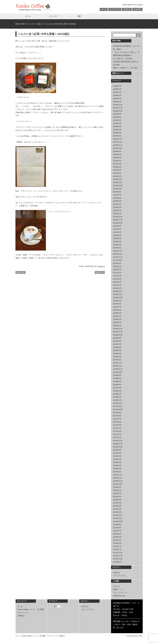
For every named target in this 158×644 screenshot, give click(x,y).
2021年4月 (117, 279)
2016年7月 (117, 456)
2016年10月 (118, 447)
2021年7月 (117, 270)
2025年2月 (117, 136)
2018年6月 (117, 385)
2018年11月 (118, 369)
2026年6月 (117, 86)
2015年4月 (117, 503)
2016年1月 (117, 475)
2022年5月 (117, 238)
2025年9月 (117, 114)
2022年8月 (117, 229)
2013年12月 (118, 553)
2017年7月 (117, 419)
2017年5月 (117, 425)
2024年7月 (117, 158)
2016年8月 (117, 453)
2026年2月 (117, 98)
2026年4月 (117, 92)
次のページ (100, 272)
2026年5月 (117, 89)
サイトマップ (115, 9)
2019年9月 (117, 338)
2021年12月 (118, 254)
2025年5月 (117, 126)
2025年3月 (117, 133)
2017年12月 (118, 403)
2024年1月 (117, 176)
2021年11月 (118, 257)
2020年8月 (117, 304)
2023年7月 (117, 195)
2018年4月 (117, 391)
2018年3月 (117, 394)
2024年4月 (117, 167)
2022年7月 (117, 232)
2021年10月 (118, 260)
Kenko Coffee (20, 24)
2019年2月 (117, 360)
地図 (79, 16)
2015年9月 (117, 487)
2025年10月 (118, 111)
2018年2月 (117, 397)
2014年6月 (117, 534)
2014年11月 (118, 518)
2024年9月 (117, 151)
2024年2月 (117, 173)
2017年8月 (117, 416)
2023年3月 (117, 207)
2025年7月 (117, 120)
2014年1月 (117, 549)
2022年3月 (117, 245)
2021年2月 (117, 285)
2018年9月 (117, 375)
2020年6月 (117, 310)
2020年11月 (118, 294)
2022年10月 (118, 223)
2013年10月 (118, 559)
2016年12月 (118, 441)
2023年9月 (117, 189)
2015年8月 (117, 490)
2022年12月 (118, 217)
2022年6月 (117, 235)
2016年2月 (117, 472)
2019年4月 (117, 354)
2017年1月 (117, 437)
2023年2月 (117, 210)
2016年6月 (117, 459)
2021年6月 (117, 273)
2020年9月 (117, 301)
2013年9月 (117, 562)
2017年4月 (117, 428)
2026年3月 (117, 95)
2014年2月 (117, 546)
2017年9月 (117, 413)
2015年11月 (118, 481)
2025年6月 (117, 123)
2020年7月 (117, 307)
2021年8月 (117, 266)
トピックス (54, 16)
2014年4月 (117, 540)
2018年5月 (117, 388)
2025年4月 (117, 130)
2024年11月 (118, 145)
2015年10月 (118, 484)
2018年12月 (118, 366)
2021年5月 (117, 276)
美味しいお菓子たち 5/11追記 (125, 68)
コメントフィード (120, 593)
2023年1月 (117, 214)
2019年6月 (117, 347)
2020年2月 (117, 322)
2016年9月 (117, 450)
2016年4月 (117, 465)
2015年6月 (117, 497)
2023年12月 (118, 179)
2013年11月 (118, 556)
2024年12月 (118, 142)
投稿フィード (118, 589)
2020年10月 (118, 298)
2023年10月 (118, 186)
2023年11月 (118, 182)
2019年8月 (117, 341)
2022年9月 (117, 226)
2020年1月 (117, 326)
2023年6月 (117, 198)
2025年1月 (117, 139)
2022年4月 (117, 242)
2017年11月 (118, 406)
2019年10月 (118, 335)
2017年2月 (117, 434)
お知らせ (40, 24)
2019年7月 (117, 344)
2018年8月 (117, 378)
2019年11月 (118, 332)
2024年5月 (117, 164)
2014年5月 (117, 537)
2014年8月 (117, 528)
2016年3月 (117, 469)
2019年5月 (117, 350)
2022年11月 (118, 220)
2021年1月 (117, 288)
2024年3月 (117, 170)
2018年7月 (117, 381)
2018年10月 (118, 372)
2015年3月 (117, 506)
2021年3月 (117, 282)
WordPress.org (119, 596)
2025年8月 (117, 117)
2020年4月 (117, 316)
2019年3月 (117, 357)
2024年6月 (117, 161)
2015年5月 (117, 500)
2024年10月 (118, 148)
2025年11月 (118, 108)
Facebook (137, 9)
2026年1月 (117, 102)
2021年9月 (117, 263)
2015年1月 (117, 512)
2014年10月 (118, 521)
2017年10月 (118, 409)
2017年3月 (117, 431)
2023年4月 (117, 204)
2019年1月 (117, 363)
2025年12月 (118, 105)
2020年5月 (117, 313)
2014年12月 (118, 515)
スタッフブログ (119, 576)
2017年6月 (117, 422)
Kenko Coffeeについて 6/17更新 (31, 609)
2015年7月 (117, 493)
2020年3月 (117, 319)
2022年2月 (117, 248)
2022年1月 (117, 251)
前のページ (21, 272)
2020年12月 (118, 291)
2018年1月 (117, 400)
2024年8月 (117, 154)
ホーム (104, 9)
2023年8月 (117, 192)
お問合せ (127, 9)
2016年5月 (117, 462)
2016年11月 (118, 444)
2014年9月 (117, 525)
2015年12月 (118, 478)
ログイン (117, 586)
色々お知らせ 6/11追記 (123, 58)
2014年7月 (117, 531)
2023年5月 (117, 201)
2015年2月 (117, 509)
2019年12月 (118, 329)
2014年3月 (117, 543)
